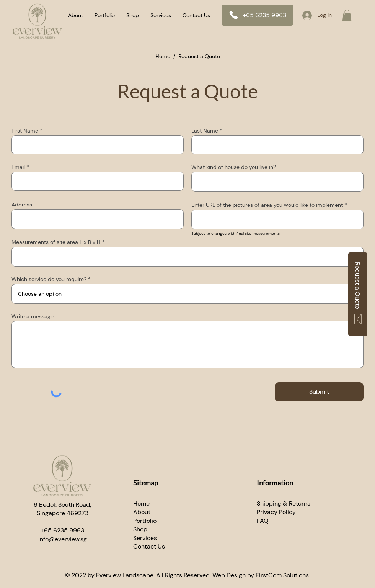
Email (18, 167)
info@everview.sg (63, 539)
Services (145, 538)
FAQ (263, 521)
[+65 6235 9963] (257, 15)
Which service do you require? (49, 279)
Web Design (229, 575)
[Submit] (319, 392)
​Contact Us (149, 546)
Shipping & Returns (284, 504)
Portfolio (145, 521)
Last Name (205, 131)
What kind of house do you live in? (234, 167)
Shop (140, 529)
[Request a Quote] (358, 294)
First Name (25, 131)
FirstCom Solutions (282, 575)
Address (22, 205)
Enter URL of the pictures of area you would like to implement (267, 205)
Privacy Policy (276, 512)
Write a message (33, 316)
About (142, 512)
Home (163, 56)
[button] (347, 15)
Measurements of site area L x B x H (56, 242)
